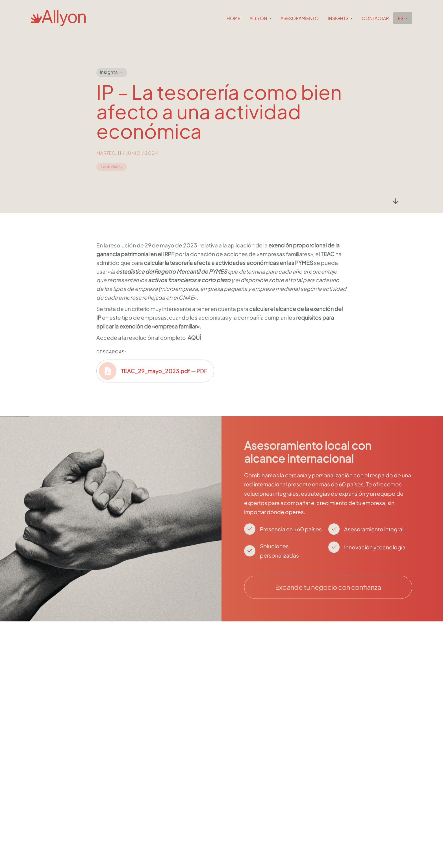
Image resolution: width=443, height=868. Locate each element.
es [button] (401, 18)
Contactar (375, 18)
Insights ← (112, 72)
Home (234, 18)
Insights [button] (338, 18)
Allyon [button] (259, 18)
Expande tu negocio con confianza (328, 587)
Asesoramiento (300, 18)
